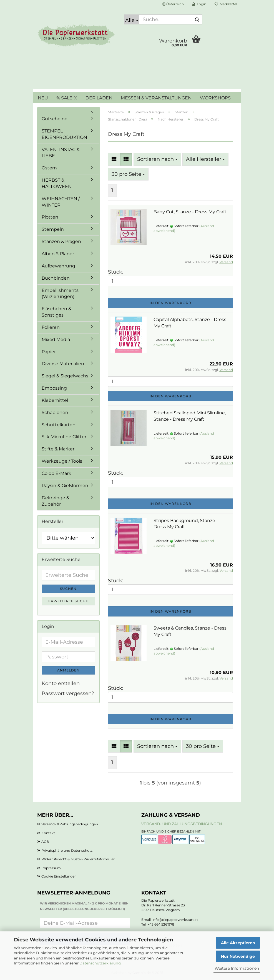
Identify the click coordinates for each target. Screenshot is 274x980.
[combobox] (157, 159)
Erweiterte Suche (68, 601)
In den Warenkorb (170, 303)
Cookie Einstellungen (59, 876)
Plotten (50, 217)
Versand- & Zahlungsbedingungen (70, 824)
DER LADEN (99, 98)
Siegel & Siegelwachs (65, 376)
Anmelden (68, 670)
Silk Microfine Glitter (64, 437)
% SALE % (67, 98)
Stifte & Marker (58, 449)
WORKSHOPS (215, 98)
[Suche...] (132, 19)
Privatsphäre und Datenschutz (67, 850)
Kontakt (48, 833)
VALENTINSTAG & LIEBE (61, 153)
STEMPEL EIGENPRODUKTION (64, 134)
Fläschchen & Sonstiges (56, 312)
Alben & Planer (58, 254)
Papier (49, 352)
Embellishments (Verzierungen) (60, 294)
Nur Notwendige (238, 956)
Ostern (49, 168)
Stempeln (53, 229)
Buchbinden (56, 278)
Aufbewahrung (58, 266)
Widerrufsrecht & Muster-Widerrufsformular (78, 859)
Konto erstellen (61, 683)
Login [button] (199, 4)
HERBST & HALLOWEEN (57, 183)
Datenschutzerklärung (100, 963)
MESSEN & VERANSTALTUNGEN (156, 98)
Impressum (51, 868)
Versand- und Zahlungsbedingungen (182, 824)
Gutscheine (55, 119)
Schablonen (55, 413)
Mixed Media (56, 339)
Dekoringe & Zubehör (56, 501)
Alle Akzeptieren (238, 943)
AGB (45, 842)
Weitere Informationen (237, 968)
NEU (43, 98)
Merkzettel (226, 4)
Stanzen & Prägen (61, 241)
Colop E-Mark (56, 473)
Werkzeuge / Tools (62, 461)
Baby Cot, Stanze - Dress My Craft (190, 212)
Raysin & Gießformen (65, 486)
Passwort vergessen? (68, 693)
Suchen (68, 589)
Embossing (54, 388)
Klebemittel (55, 400)
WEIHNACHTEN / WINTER (61, 202)
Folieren (51, 327)
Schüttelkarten (59, 425)
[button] (173, 4)
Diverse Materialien (63, 364)
